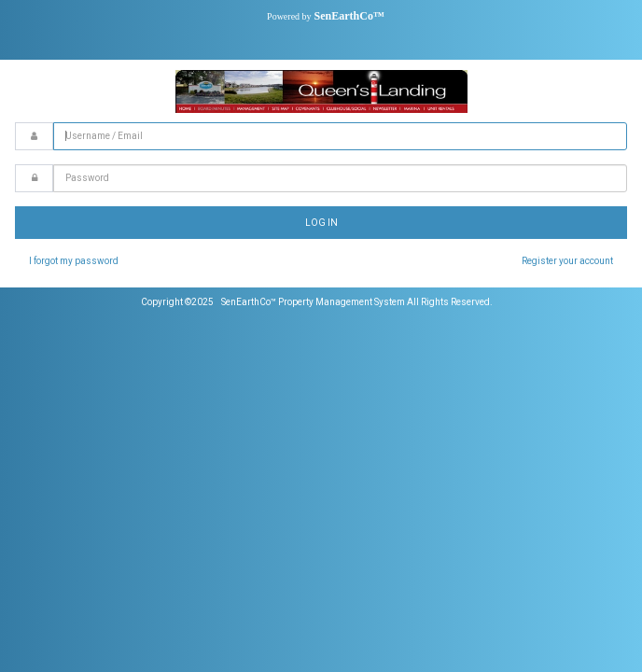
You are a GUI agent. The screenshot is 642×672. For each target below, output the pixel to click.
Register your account (567, 261)
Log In (321, 223)
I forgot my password (74, 261)
